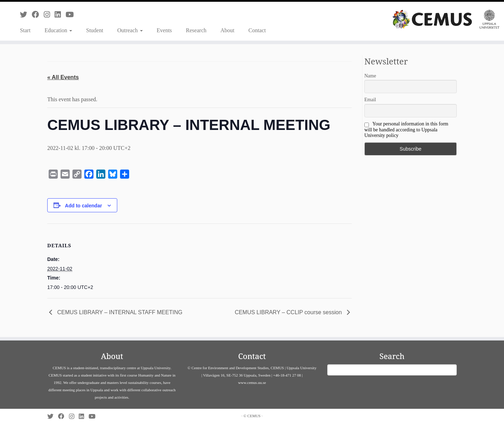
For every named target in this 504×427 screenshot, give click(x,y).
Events (164, 30)
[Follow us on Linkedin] (60, 15)
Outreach (130, 30)
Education (58, 30)
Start (25, 30)
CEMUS (254, 416)
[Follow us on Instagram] (49, 15)
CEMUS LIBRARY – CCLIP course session (289, 312)
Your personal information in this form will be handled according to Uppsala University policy (406, 130)
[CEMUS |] (446, 19)
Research (196, 30)
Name (370, 76)
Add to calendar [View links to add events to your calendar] (84, 206)
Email (370, 100)
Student (95, 30)
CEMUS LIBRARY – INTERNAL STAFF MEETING (119, 312)
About (227, 30)
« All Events (63, 77)
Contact (257, 30)
